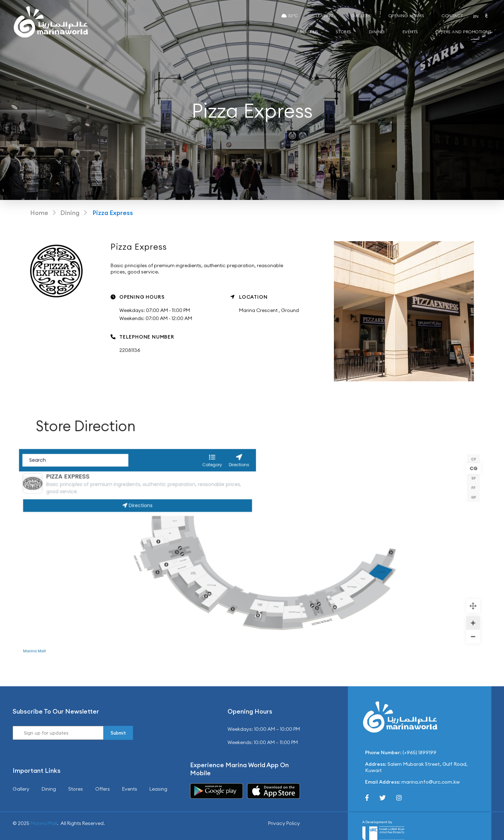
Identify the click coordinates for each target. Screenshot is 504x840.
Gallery (361, 16)
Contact (453, 16)
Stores (344, 32)
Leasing (325, 16)
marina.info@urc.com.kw (431, 782)
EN (476, 16)
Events (410, 32)
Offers (103, 789)
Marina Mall (44, 823)
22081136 (130, 350)
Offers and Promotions (464, 32)
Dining (377, 32)
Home (39, 213)
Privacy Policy (284, 823)
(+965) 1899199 (419, 752)
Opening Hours (407, 16)
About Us (307, 32)
